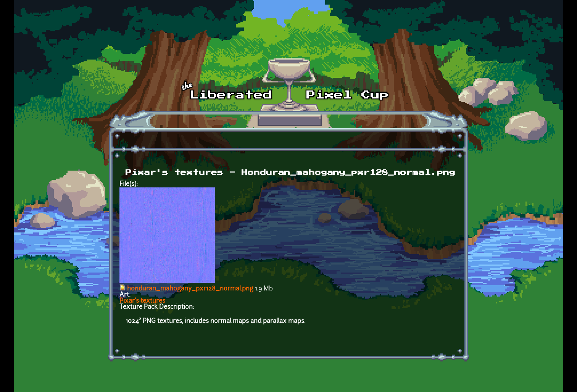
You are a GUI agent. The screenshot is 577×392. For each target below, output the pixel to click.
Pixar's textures (142, 301)
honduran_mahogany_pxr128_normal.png (190, 289)
